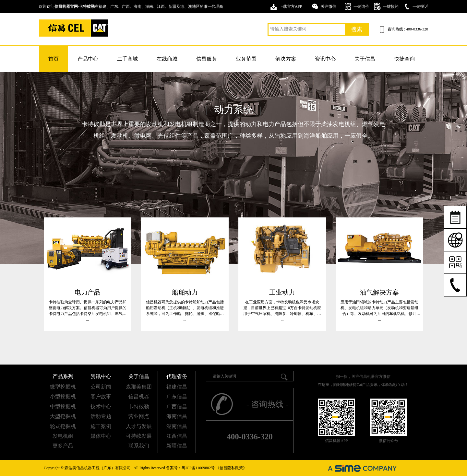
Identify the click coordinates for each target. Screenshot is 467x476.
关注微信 (329, 6)
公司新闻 (101, 387)
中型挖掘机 (63, 406)
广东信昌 (177, 396)
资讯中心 (325, 59)
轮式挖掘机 (63, 426)
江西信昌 (177, 436)
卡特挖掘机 (74, 28)
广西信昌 (177, 406)
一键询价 (361, 6)
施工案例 (101, 426)
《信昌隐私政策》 (231, 468)
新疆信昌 (177, 446)
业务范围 (246, 59)
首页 (54, 59)
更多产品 (63, 446)
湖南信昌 (177, 426)
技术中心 (101, 406)
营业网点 (139, 416)
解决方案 (286, 59)
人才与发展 (139, 426)
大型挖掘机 (63, 416)
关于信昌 (365, 59)
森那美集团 (139, 387)
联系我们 (139, 446)
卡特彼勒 (139, 406)
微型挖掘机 (63, 387)
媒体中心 (101, 436)
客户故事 (101, 396)
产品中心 (88, 59)
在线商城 (167, 59)
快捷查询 (404, 59)
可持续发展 (139, 436)
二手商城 (127, 59)
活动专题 (101, 416)
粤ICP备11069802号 (198, 468)
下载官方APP (291, 6)
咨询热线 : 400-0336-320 (408, 29)
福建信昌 (177, 387)
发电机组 (63, 436)
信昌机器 (139, 396)
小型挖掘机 (63, 396)
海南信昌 (177, 416)
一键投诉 (420, 6)
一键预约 (391, 6)
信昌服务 (207, 59)
